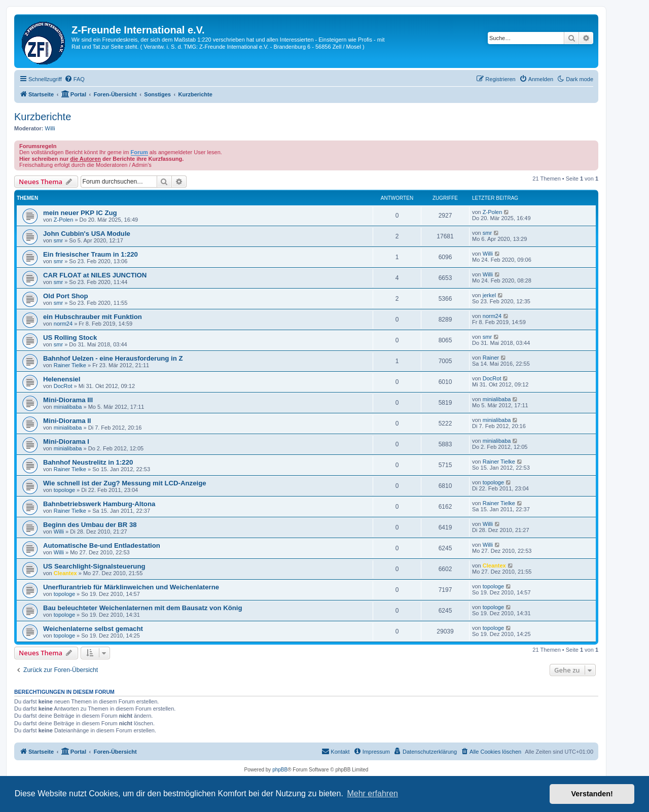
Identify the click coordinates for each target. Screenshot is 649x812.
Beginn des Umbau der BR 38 (90, 525)
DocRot (63, 386)
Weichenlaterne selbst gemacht (93, 629)
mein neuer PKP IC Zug (80, 213)
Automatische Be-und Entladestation (102, 545)
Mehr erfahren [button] (372, 793)
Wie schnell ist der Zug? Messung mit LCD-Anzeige (125, 483)
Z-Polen (64, 220)
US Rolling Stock (70, 338)
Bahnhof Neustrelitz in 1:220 (88, 462)
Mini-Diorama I (66, 442)
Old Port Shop (66, 296)
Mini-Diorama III (68, 400)
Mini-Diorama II (67, 421)
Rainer (491, 358)
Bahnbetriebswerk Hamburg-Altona (99, 504)
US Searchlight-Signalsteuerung (94, 566)
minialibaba (68, 407)
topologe (64, 490)
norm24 (63, 324)
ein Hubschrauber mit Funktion (93, 317)
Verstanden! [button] (592, 794)
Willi (50, 128)
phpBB (280, 770)
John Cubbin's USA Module (87, 234)
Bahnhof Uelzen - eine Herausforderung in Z (113, 358)
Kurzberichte (43, 117)
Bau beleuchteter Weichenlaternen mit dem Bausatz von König (143, 608)
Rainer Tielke (70, 365)
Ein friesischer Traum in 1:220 (91, 254)
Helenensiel (62, 379)
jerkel (489, 295)
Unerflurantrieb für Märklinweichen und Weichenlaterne (131, 587)
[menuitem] (75, 79)
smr (58, 240)
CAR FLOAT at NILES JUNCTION (95, 275)
